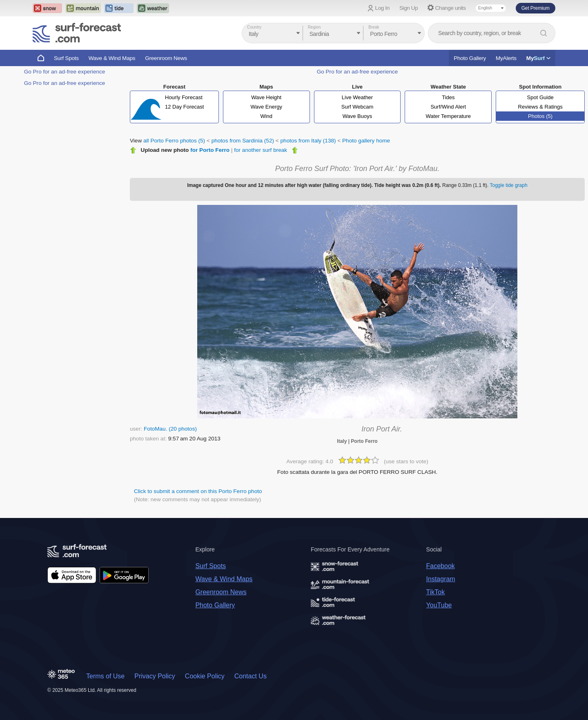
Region (314, 27)
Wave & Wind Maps (112, 58)
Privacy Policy (155, 676)
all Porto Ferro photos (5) (174, 141)
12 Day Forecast (184, 107)
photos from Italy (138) (308, 141)
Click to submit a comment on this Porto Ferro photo (198, 491)
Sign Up (409, 8)
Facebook (441, 566)
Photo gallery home (366, 141)
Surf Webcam (357, 107)
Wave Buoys (357, 116)
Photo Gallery (470, 58)
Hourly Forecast (184, 97)
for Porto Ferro (210, 150)
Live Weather (357, 97)
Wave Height (266, 97)
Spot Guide (540, 97)
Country (254, 27)
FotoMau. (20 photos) (170, 429)
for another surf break (261, 150)
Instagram (441, 579)
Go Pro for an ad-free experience (65, 72)
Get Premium (536, 8)
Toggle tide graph (509, 185)
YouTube (439, 605)
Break (374, 27)
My (538, 58)
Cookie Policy (205, 676)
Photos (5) (540, 116)
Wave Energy (266, 107)
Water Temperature (449, 116)
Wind (266, 116)
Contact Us (251, 676)
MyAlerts (506, 58)
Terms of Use (105, 676)
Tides (448, 97)
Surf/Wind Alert (448, 107)
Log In (382, 8)
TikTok (436, 592)
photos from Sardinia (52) (243, 141)
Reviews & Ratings (540, 107)
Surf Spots (66, 58)
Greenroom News (166, 58)
